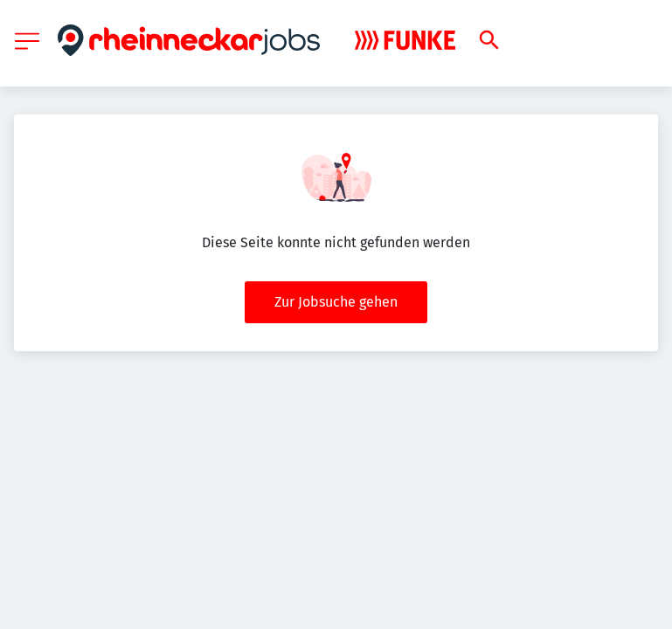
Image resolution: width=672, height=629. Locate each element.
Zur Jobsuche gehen (336, 302)
